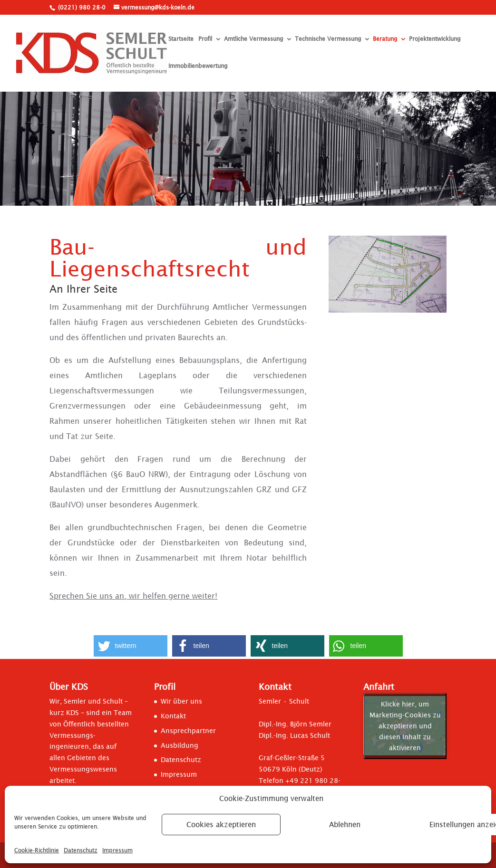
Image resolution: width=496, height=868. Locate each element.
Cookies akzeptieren (221, 825)
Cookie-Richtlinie (37, 850)
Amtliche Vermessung (253, 39)
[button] (131, 646)
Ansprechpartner (188, 731)
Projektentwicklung (435, 39)
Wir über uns (181, 701)
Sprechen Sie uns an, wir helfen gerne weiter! (133, 596)
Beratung (385, 39)
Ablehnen (345, 825)
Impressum (117, 850)
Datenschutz (81, 850)
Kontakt (173, 716)
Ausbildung (180, 745)
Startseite (181, 39)
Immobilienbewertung (198, 66)
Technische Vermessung (328, 39)
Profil (205, 39)
